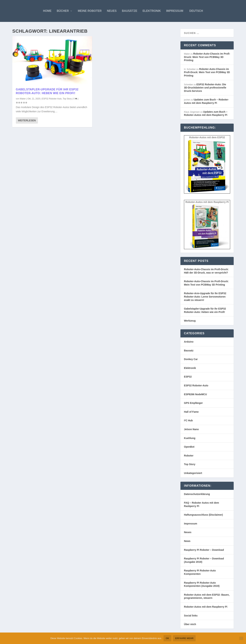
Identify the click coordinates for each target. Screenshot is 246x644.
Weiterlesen (27, 120)
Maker (23, 99)
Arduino (189, 342)
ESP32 (188, 377)
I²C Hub (188, 420)
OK (167, 638)
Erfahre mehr (184, 638)
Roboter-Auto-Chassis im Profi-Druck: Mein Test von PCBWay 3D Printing (207, 57)
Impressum (175, 11)
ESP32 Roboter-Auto (52, 99)
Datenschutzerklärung (197, 494)
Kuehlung (190, 438)
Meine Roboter (90, 11)
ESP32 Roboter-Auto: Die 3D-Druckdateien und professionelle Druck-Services (205, 88)
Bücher (63, 11)
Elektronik (152, 11)
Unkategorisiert (193, 473)
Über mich (190, 624)
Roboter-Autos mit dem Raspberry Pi (206, 607)
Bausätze (130, 11)
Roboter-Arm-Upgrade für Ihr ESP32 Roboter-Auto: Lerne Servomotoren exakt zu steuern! (205, 297)
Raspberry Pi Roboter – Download (204, 550)
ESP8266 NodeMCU (195, 394)
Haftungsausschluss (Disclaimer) (203, 515)
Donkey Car (191, 359)
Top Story (67, 99)
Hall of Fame (191, 412)
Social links (191, 616)
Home (47, 11)
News (187, 541)
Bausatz (189, 351)
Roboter (189, 456)
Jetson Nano (191, 429)
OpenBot (189, 447)
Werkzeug (190, 321)
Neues (112, 11)
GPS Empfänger (193, 403)
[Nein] (241, 638)
